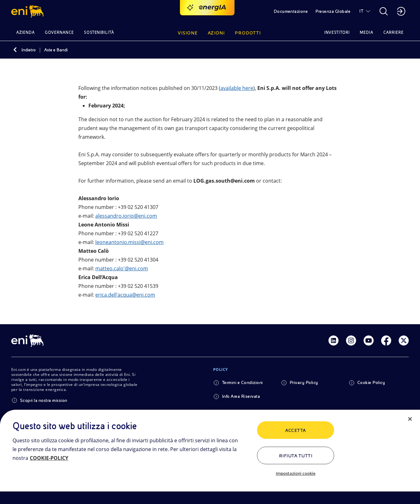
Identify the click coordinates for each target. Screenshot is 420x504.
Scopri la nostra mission (44, 400)
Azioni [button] (216, 33)
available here (237, 88)
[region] (210, 457)
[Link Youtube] (369, 340)
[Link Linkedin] (333, 340)
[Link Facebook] (386, 340)
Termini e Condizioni (242, 382)
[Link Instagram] (351, 340)
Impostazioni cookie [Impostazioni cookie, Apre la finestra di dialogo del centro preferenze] (296, 473)
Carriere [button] (394, 32)
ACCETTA (295, 430)
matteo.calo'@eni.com (122, 268)
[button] (28, 11)
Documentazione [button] (291, 11)
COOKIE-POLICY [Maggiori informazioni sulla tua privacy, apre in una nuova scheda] (49, 458)
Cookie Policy (371, 382)
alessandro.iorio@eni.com (126, 216)
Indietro (29, 50)
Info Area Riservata (241, 396)
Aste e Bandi (56, 50)
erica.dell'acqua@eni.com (125, 295)
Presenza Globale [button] (333, 11)
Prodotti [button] (248, 33)
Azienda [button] (26, 32)
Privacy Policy (304, 382)
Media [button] (367, 32)
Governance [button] (59, 32)
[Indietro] (15, 50)
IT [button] (361, 11)
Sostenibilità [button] (99, 32)
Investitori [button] (337, 32)
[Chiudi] (410, 419)
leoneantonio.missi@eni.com (129, 242)
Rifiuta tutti (296, 456)
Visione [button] (188, 33)
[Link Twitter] (404, 340)
